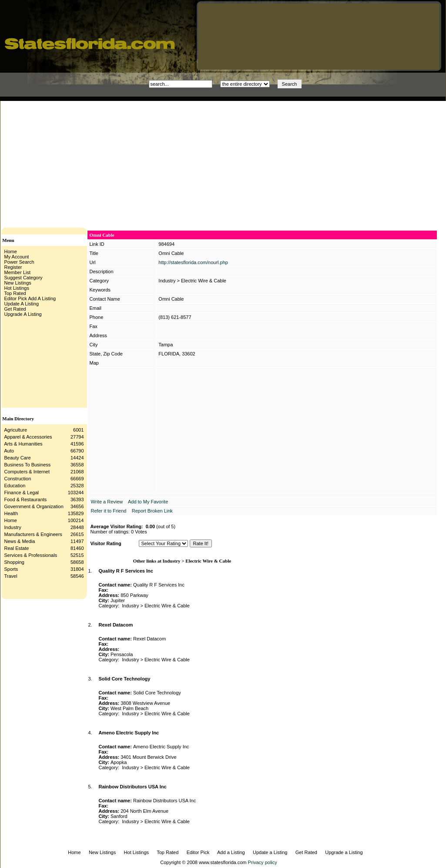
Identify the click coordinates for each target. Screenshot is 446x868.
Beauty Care (18, 458)
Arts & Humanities (23, 444)
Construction (18, 479)
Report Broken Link (152, 511)
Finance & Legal (22, 493)
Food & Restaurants (26, 499)
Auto (9, 451)
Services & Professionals (31, 555)
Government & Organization (34, 506)
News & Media (20, 541)
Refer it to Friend (109, 511)
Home (11, 520)
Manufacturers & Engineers (33, 534)
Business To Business (28, 465)
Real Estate (17, 548)
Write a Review (107, 502)
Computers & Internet (27, 472)
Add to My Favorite (148, 502)
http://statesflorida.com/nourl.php (193, 262)
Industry (13, 527)
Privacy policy (263, 862)
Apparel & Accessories (28, 437)
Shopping (15, 562)
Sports (11, 569)
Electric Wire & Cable (204, 281)
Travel (11, 576)
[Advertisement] (150, 162)
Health (11, 513)
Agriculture (16, 430)
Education (15, 486)
